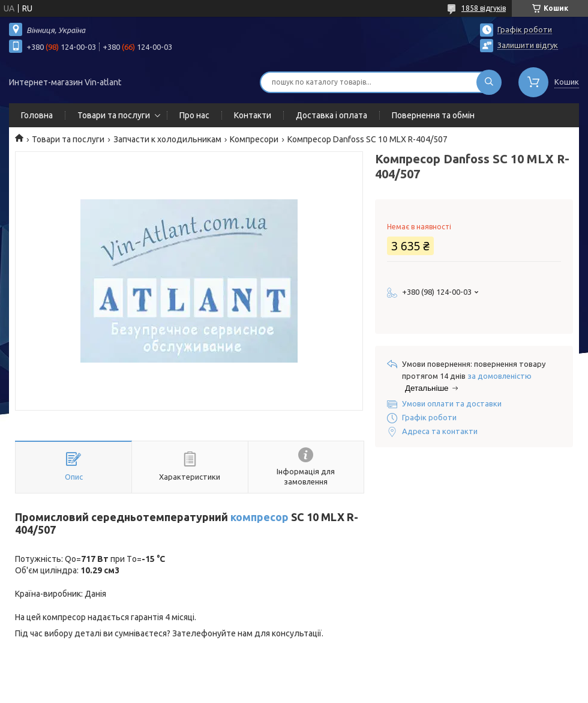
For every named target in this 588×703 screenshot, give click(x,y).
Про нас (194, 115)
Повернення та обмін (433, 115)
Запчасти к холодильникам (167, 139)
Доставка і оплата (331, 115)
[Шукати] (489, 82)
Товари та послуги (114, 115)
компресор (259, 517)
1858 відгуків (484, 8)
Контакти (253, 115)
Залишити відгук (528, 45)
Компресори (254, 139)
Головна (37, 115)
